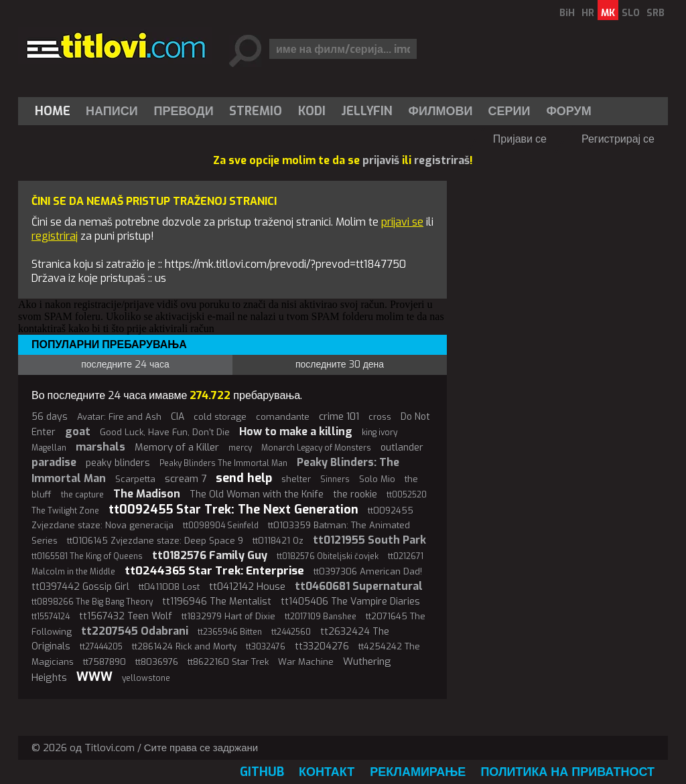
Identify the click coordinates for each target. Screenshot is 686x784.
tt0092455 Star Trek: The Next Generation (233, 509)
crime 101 (339, 416)
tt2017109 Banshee (321, 617)
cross (380, 417)
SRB (656, 13)
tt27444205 (101, 647)
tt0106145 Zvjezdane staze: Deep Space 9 (155, 541)
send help (244, 478)
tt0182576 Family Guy (210, 555)
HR (588, 13)
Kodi (312, 111)
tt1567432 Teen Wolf (126, 616)
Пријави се (520, 139)
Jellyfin (367, 111)
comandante (283, 417)
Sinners (335, 479)
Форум (568, 111)
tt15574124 (51, 617)
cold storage (220, 417)
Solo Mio (377, 479)
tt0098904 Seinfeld (221, 526)
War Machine (306, 662)
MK (608, 13)
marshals (100, 447)
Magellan (49, 448)
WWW (94, 677)
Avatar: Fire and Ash (119, 417)
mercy (240, 448)
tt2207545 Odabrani (135, 631)
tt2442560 (291, 632)
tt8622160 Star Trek (228, 662)
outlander (402, 448)
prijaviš (381, 160)
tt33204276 (322, 646)
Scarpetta (135, 479)
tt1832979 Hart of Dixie (228, 616)
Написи (112, 111)
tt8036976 (157, 662)
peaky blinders (118, 463)
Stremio (256, 111)
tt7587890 (105, 662)
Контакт (327, 772)
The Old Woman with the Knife (257, 494)
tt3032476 (266, 647)
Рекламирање (418, 772)
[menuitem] (56, 111)
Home (53, 111)
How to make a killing (296, 432)
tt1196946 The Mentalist (217, 602)
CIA (178, 417)
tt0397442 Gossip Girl (80, 587)
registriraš (442, 160)
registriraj (55, 236)
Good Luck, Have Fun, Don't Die (165, 432)
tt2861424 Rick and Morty (184, 646)
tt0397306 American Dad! (368, 571)
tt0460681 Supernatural (359, 586)
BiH (567, 13)
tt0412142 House (247, 586)
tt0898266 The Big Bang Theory (92, 602)
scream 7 (186, 479)
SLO (631, 13)
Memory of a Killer (177, 447)
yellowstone (146, 678)
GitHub (262, 772)
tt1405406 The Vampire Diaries (350, 602)
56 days (50, 417)
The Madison (147, 494)
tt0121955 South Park (369, 540)
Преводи (184, 111)
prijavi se (402, 222)
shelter (296, 479)
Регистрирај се (618, 139)
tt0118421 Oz (278, 541)
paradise (54, 462)
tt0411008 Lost (169, 587)
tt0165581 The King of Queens (87, 556)
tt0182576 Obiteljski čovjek (328, 556)
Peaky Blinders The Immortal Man (223, 463)
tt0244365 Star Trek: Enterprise (214, 571)
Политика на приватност (567, 772)
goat (78, 432)
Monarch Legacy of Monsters (316, 448)
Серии (509, 111)
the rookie (355, 494)
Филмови (441, 111)
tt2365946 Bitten (230, 632)
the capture (82, 495)
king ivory (380, 433)
